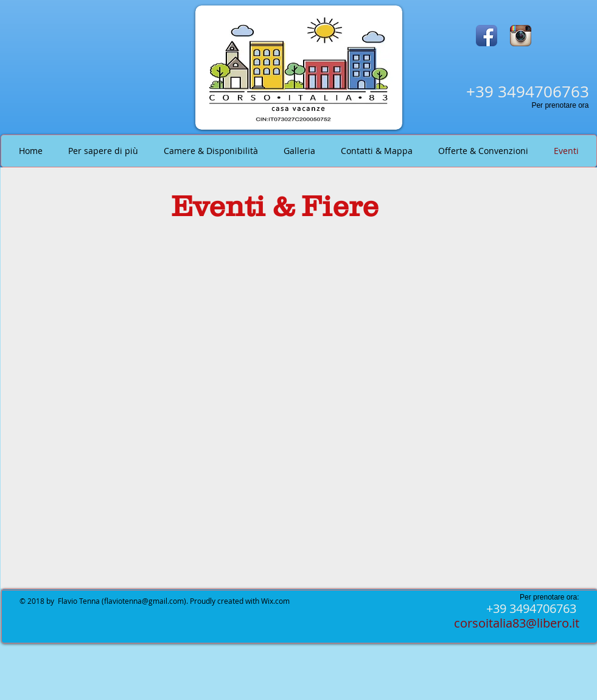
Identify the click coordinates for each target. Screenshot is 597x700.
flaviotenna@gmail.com (144, 601)
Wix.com (275, 601)
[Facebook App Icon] (487, 36)
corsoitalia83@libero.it (517, 623)
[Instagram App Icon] (521, 36)
